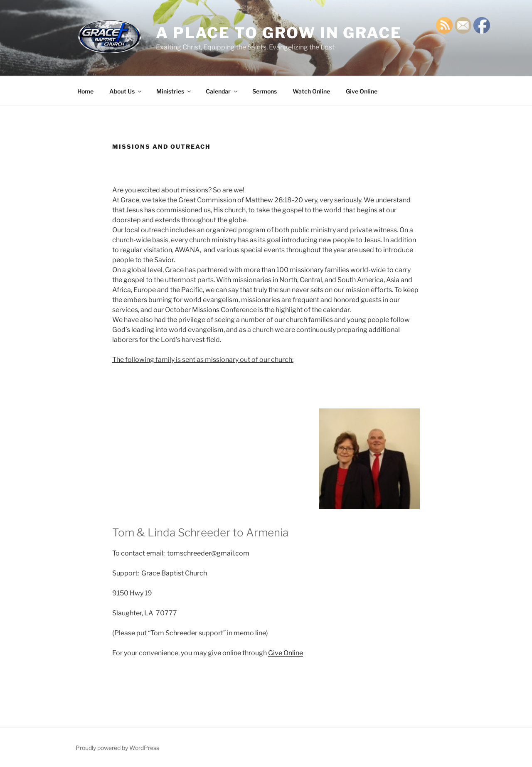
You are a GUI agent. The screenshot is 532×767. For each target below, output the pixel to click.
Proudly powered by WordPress (117, 748)
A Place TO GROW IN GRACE (279, 33)
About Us (126, 91)
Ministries (174, 91)
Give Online (362, 91)
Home (85, 91)
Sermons (265, 91)
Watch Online (311, 91)
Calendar (222, 91)
